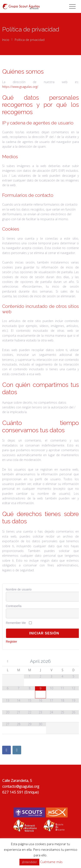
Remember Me (16, 623)
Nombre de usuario (19, 589)
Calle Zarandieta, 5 (17, 780)
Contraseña (14, 606)
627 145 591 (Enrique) (20, 792)
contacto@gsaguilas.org (21, 786)
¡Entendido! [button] (29, 862)
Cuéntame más (51, 862)
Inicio (6, 40)
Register (11, 642)
